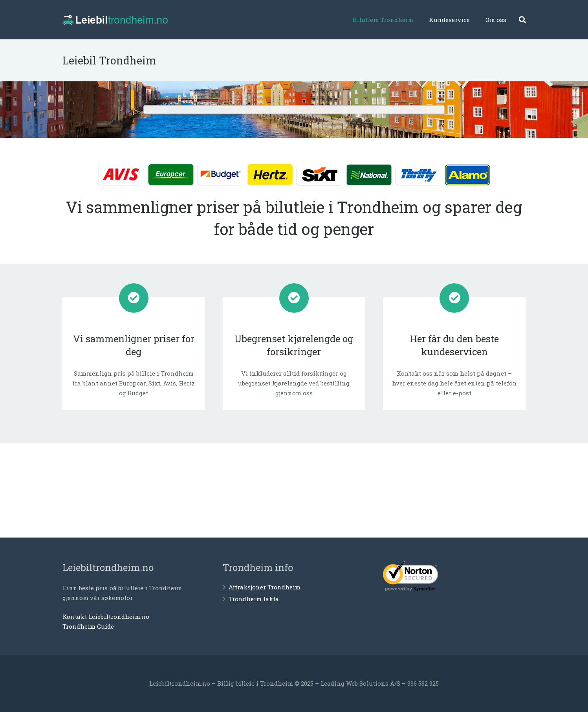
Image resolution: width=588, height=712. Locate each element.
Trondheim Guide (88, 626)
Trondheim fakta (254, 599)
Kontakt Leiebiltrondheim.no (106, 617)
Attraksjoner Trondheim (265, 587)
